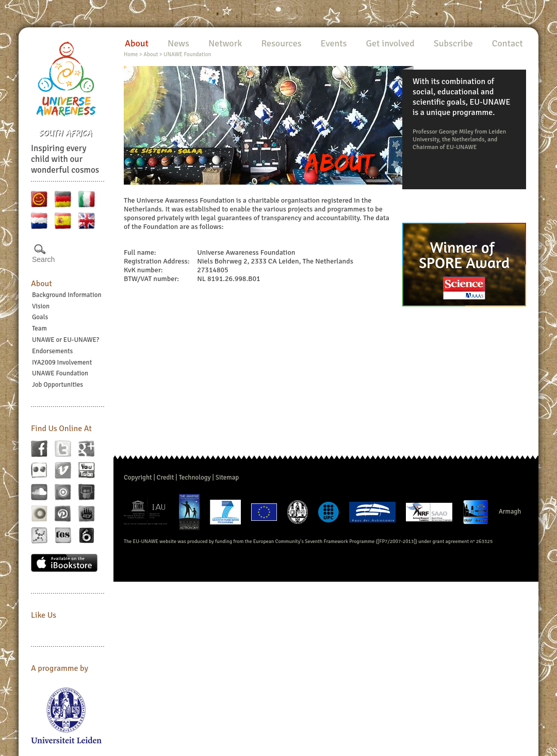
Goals (40, 317)
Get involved (390, 43)
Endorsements (52, 351)
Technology (194, 478)
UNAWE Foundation (60, 373)
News (178, 43)
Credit (166, 478)
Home (131, 54)
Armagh (510, 512)
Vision (41, 306)
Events (334, 43)
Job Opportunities (58, 385)
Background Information (67, 295)
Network (225, 43)
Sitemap (227, 478)
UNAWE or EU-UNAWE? (65, 340)
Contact (507, 43)
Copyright (138, 478)
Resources (281, 43)
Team (39, 328)
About (42, 284)
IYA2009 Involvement (62, 363)
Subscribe (453, 43)
